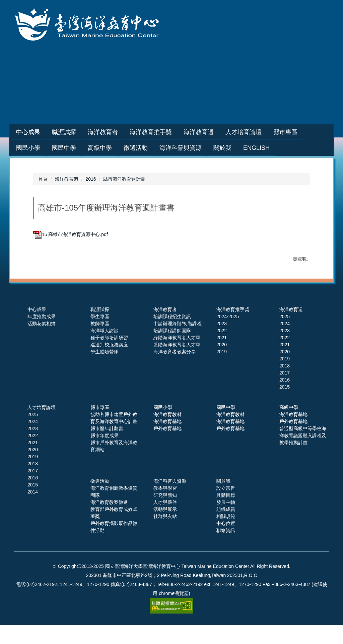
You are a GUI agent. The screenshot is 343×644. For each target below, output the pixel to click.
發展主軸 (226, 521)
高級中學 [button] (100, 148)
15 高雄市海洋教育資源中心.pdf (71, 234)
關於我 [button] (222, 148)
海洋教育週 (67, 179)
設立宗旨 (226, 507)
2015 (285, 406)
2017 (285, 392)
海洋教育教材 (167, 433)
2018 (285, 385)
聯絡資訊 (226, 549)
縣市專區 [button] (302, 132)
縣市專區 (100, 426)
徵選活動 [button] (136, 148)
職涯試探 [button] (81, 132)
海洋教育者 (165, 328)
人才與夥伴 (165, 521)
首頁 (43, 179)
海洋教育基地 (167, 440)
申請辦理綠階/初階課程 (178, 342)
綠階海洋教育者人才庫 (177, 356)
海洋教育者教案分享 (175, 370)
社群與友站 (165, 535)
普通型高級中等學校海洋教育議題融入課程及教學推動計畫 (303, 454)
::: (19, 132)
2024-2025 (228, 335)
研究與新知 (165, 514)
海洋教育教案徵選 (109, 521)
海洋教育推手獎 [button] (167, 132)
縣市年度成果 (105, 454)
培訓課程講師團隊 (172, 349)
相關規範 (226, 535)
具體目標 (226, 514)
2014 (33, 511)
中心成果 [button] (45, 132)
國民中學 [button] (64, 148)
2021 (222, 356)
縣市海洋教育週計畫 (124, 179)
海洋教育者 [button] (120, 132)
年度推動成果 (42, 335)
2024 (285, 342)
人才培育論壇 (42, 426)
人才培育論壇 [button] (260, 132)
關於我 (223, 500)
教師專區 (100, 342)
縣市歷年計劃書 (107, 447)
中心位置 (226, 542)
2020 (222, 363)
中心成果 (37, 328)
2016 (91, 179)
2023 (222, 342)
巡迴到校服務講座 (109, 363)
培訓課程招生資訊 (172, 335)
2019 (222, 370)
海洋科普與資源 (170, 500)
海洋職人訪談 (105, 349)
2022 (222, 349)
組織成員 (226, 528)
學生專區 (100, 335)
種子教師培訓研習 (109, 356)
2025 (285, 335)
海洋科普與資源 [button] (181, 148)
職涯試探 (100, 328)
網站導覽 (225, 96)
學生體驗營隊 (105, 370)
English (256, 148)
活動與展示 (165, 528)
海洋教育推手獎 (233, 328)
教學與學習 (165, 507)
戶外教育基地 (167, 447)
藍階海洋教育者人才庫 (177, 363)
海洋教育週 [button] (215, 132)
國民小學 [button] (28, 148)
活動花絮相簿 (42, 342)
